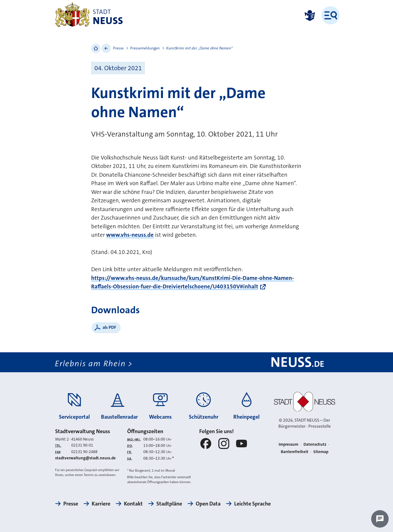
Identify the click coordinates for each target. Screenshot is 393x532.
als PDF (109, 327)
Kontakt (133, 504)
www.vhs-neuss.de (130, 235)
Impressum (288, 444)
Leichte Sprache (252, 504)
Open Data (208, 504)
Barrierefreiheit (295, 452)
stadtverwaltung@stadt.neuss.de (85, 458)
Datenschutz (315, 444)
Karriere (101, 504)
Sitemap (321, 452)
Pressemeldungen (145, 48)
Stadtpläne (169, 504)
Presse (118, 48)
